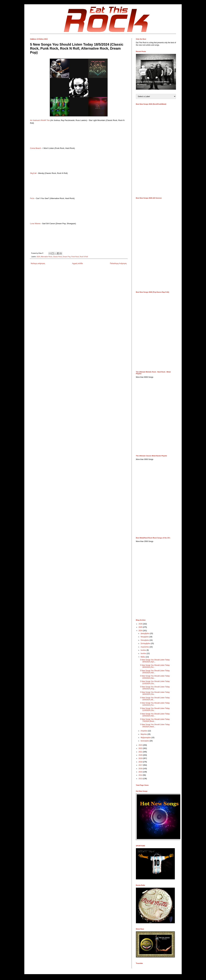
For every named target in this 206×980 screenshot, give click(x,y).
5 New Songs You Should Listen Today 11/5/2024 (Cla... (155, 709)
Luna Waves (35, 224)
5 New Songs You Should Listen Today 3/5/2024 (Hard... (155, 726)
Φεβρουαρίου (146, 738)
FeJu (32, 198)
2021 (141, 752)
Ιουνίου (144, 653)
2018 (141, 762)
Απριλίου (144, 731)
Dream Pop (67, 257)
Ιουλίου (144, 650)
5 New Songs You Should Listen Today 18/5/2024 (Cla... (155, 693)
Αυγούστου (145, 647)
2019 (141, 758)
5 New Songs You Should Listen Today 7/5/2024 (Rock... (155, 720)
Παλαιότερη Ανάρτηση (118, 263)
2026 (141, 624)
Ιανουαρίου (145, 741)
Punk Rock (75, 257)
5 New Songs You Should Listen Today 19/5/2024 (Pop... (155, 688)
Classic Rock (57, 257)
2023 (141, 745)
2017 (141, 765)
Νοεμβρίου (145, 637)
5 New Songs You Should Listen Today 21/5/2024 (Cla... (155, 682)
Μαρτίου (144, 734)
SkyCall (33, 173)
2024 (38, 257)
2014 (141, 775)
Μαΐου (143, 657)
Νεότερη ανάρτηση (38, 263)
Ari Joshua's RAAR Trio (40, 120)
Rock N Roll (84, 257)
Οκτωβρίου (145, 640)
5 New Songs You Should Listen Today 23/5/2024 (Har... (155, 677)
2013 (141, 779)
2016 (141, 769)
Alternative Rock (46, 257)
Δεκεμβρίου (145, 633)
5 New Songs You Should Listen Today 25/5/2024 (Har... (155, 672)
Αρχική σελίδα (77, 263)
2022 (141, 748)
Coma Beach (35, 148)
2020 (141, 755)
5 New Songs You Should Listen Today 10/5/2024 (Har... (155, 715)
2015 (141, 772)
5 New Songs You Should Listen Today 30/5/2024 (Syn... (155, 661)
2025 (141, 627)
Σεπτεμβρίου (146, 643)
